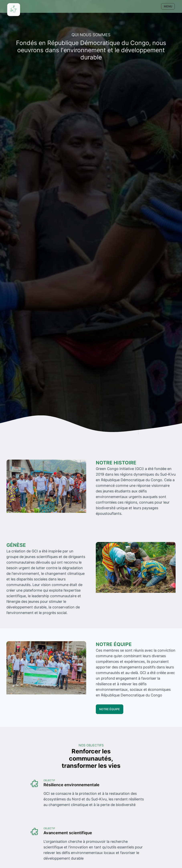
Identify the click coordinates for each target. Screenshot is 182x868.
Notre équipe (110, 709)
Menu (168, 6)
